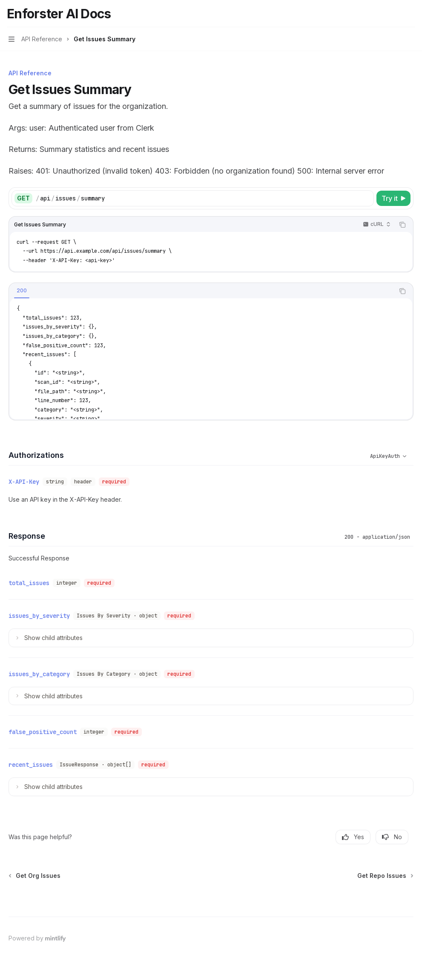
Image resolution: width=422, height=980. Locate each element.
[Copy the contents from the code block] (402, 225)
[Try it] (393, 198)
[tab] (22, 291)
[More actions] (411, 14)
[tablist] (202, 291)
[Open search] (395, 14)
